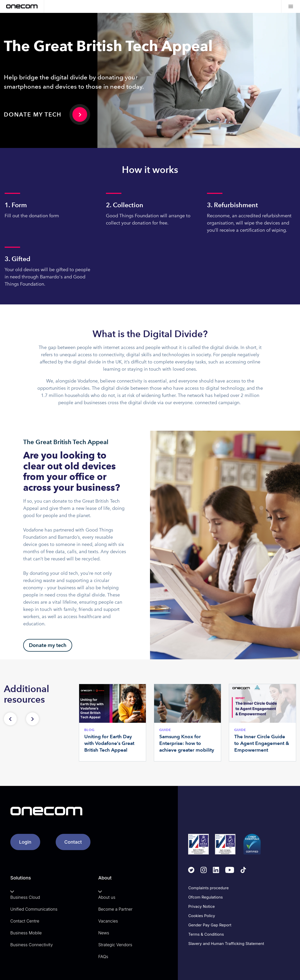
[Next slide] (32, 719)
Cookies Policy (202, 916)
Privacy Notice (201, 906)
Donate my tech (33, 114)
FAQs (103, 957)
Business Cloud (25, 897)
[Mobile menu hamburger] (291, 6)
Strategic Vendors (115, 945)
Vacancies (108, 921)
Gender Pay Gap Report (210, 925)
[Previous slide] (10, 719)
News (104, 933)
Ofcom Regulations (205, 897)
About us (107, 897)
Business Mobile (26, 933)
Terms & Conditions (206, 934)
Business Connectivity (32, 945)
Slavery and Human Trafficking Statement (226, 944)
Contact (73, 842)
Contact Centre (25, 921)
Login (25, 842)
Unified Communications (34, 909)
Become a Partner (115, 909)
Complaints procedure (208, 888)
